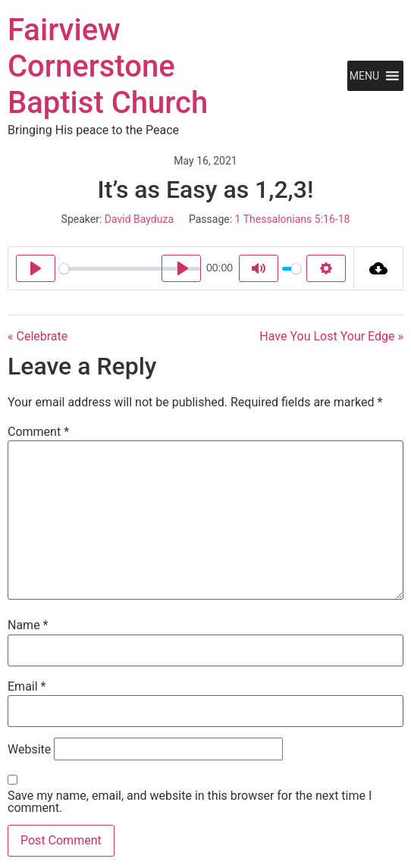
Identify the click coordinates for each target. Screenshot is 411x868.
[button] (364, 76)
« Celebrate (38, 336)
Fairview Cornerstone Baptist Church (108, 66)
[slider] (130, 269)
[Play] (36, 268)
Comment (38, 432)
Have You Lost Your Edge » (331, 336)
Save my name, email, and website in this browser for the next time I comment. (190, 802)
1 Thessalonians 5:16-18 (293, 219)
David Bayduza (139, 219)
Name (28, 625)
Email (27, 687)
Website (29, 750)
